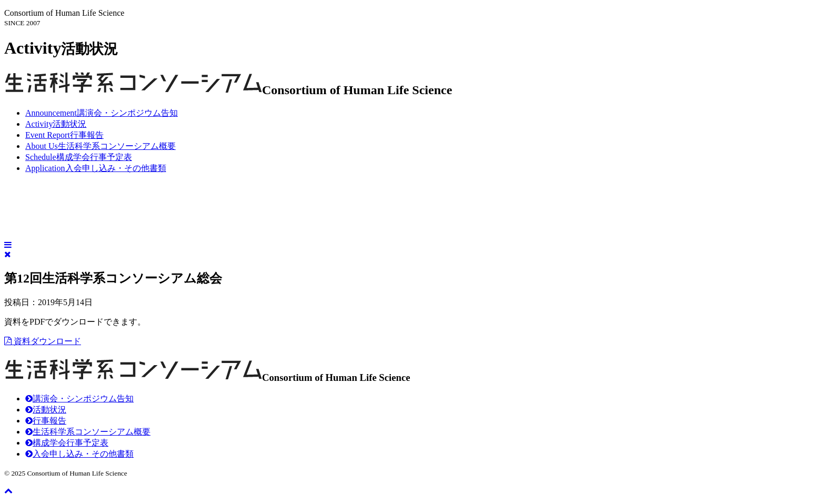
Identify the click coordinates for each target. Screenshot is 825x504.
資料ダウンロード (43, 341)
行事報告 (64, 135)
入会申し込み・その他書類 (96, 168)
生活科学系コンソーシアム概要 (100, 146)
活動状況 (56, 124)
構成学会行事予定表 (79, 157)
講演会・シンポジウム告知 (102, 113)
